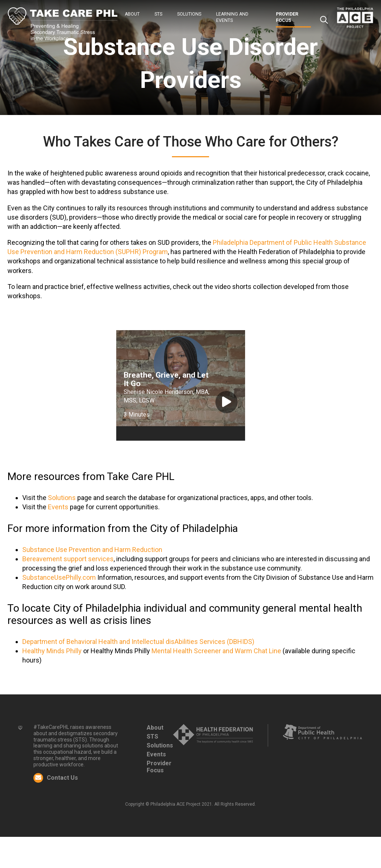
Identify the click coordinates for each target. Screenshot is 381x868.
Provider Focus (159, 767)
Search (324, 20)
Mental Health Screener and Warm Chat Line (216, 651)
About (132, 14)
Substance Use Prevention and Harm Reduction (92, 550)
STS (158, 14)
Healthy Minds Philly (52, 651)
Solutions (189, 14)
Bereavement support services (68, 559)
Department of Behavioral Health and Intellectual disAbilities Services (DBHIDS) (138, 642)
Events (58, 507)
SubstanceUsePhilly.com (60, 577)
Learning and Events (232, 17)
